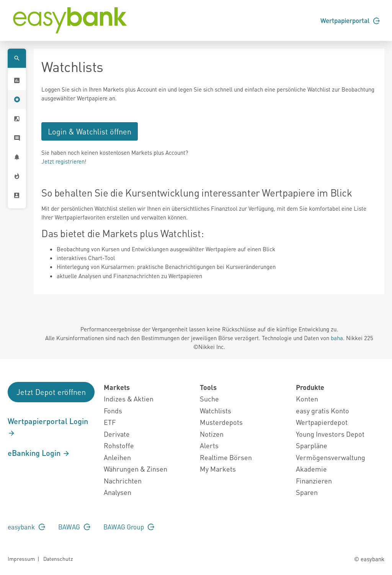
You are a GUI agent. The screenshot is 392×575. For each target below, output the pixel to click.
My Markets (218, 469)
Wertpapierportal (350, 20)
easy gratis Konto (323, 410)
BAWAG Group (129, 527)
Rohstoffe (119, 445)
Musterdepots (221, 422)
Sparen (307, 492)
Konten (307, 399)
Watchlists (216, 410)
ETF (110, 422)
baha (337, 338)
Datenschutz (58, 559)
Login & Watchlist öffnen (90, 131)
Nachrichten (123, 481)
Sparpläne (312, 445)
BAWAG (74, 527)
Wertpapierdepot (322, 422)
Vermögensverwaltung (331, 457)
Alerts (209, 445)
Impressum (21, 559)
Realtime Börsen (226, 457)
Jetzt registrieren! (64, 161)
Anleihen (117, 457)
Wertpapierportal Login (48, 427)
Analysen (118, 492)
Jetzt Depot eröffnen (51, 392)
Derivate (117, 434)
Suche (209, 399)
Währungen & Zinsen (136, 469)
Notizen (212, 434)
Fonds (113, 410)
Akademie (311, 469)
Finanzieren (314, 481)
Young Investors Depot (330, 434)
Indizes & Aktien (129, 399)
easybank (26, 527)
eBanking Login (39, 453)
